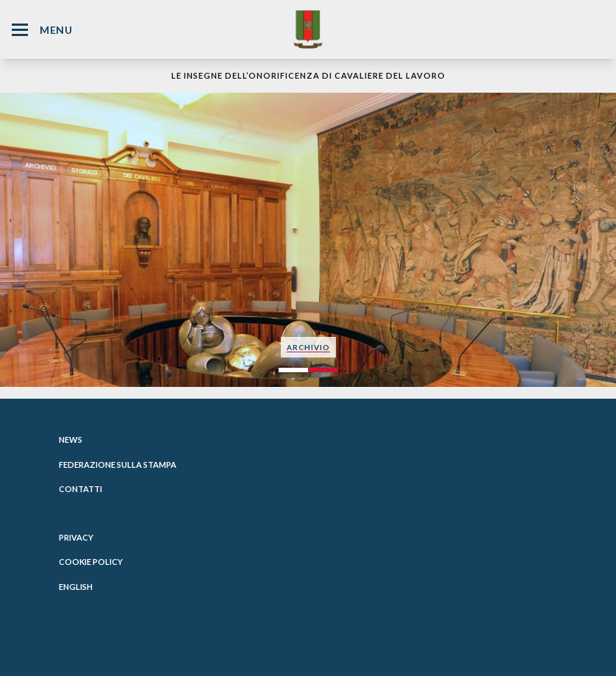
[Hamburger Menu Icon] (20, 30)
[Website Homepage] (308, 29)
